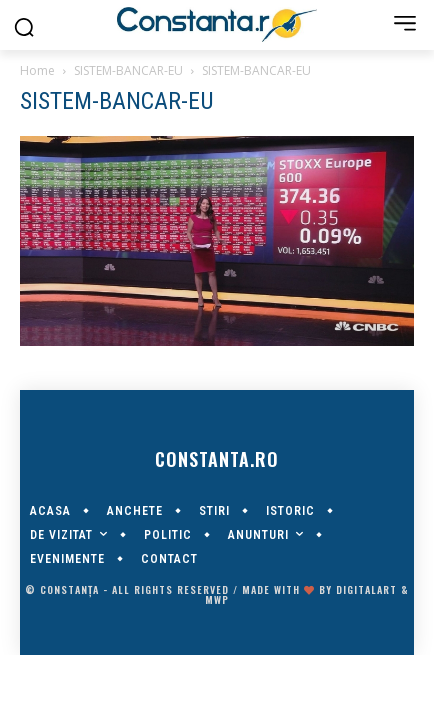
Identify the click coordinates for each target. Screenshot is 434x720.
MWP (217, 599)
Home (37, 70)
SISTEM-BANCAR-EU (128, 70)
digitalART (366, 589)
